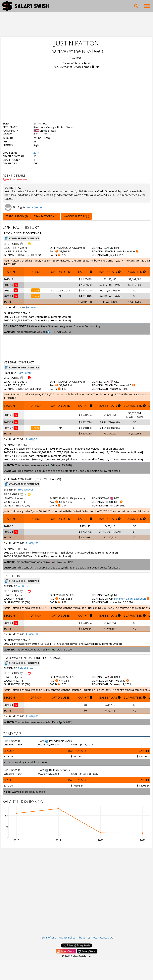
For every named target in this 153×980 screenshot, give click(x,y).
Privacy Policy (67, 938)
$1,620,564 (32, 439)
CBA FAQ (93, 938)
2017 (36, 153)
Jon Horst (23, 586)
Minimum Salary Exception (130, 599)
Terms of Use (48, 938)
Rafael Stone (26, 668)
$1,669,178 (32, 543)
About (81, 938)
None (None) (34, 207)
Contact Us (107, 938)
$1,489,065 (32, 716)
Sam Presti (24, 373)
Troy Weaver (25, 490)
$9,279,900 (32, 307)
